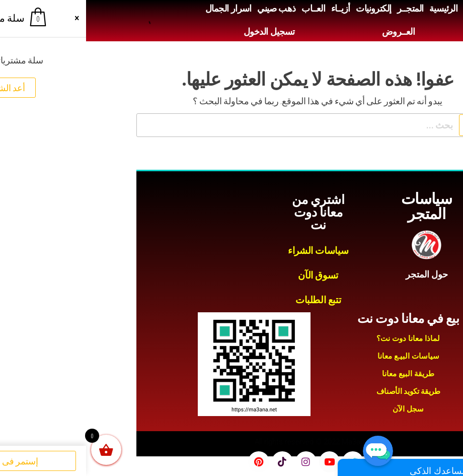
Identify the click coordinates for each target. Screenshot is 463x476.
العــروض (312, 32)
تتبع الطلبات (232, 300)
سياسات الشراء (232, 251)
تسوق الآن (232, 275)
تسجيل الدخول (183, 32)
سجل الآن (322, 409)
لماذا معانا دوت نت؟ (322, 338)
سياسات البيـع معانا (322, 356)
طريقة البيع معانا (322, 374)
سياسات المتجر (340, 206)
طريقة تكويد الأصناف (322, 391)
